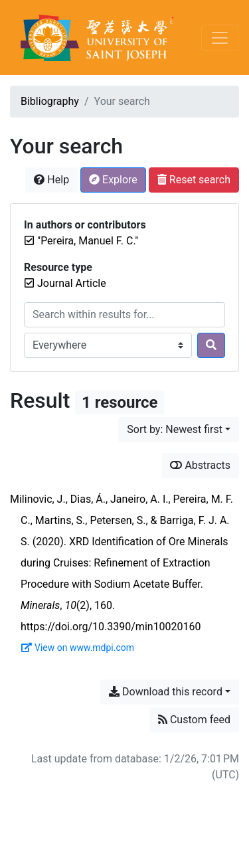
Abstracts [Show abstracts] (200, 465)
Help (51, 180)
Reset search (194, 180)
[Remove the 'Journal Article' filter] (72, 283)
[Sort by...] (179, 430)
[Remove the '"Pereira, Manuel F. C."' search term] (88, 241)
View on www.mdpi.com (78, 648)
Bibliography (50, 101)
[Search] (211, 345)
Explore (113, 180)
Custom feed (194, 720)
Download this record (166, 692)
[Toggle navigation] (220, 38)
